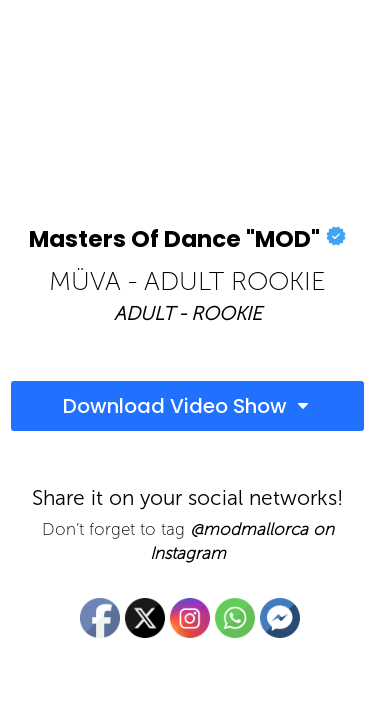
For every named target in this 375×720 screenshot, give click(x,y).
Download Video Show (175, 406)
